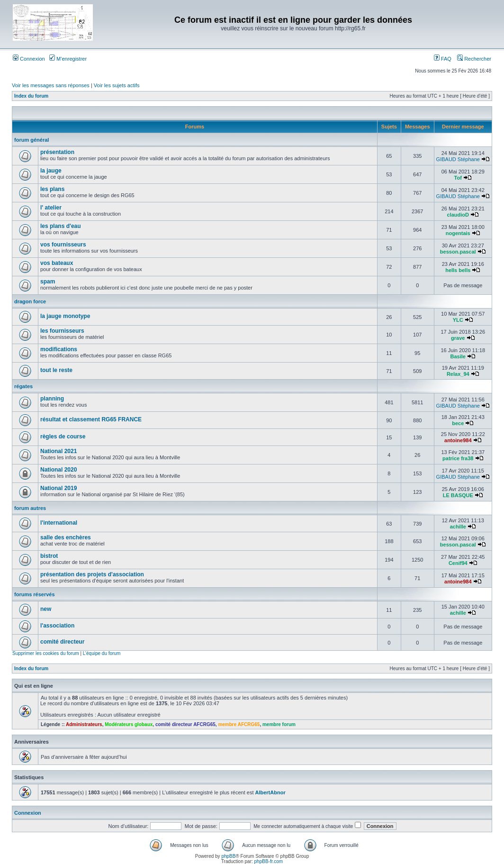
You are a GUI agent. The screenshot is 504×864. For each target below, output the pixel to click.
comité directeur (62, 642)
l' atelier (51, 208)
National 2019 (58, 488)
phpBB (228, 856)
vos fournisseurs (63, 245)
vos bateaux (57, 263)
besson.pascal (458, 252)
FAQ (443, 59)
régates (23, 386)
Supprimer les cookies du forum (46, 653)
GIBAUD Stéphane (458, 159)
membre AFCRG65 (239, 724)
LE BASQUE (458, 495)
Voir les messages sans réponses (51, 85)
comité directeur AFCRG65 (185, 724)
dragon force (30, 301)
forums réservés (35, 594)
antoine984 (458, 440)
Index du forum (31, 96)
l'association (57, 626)
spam (48, 282)
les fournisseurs (62, 331)
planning (52, 399)
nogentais (458, 233)
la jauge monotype (65, 316)
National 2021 (58, 451)
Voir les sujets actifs (117, 85)
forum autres (30, 508)
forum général (31, 140)
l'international (59, 523)
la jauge (51, 171)
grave (458, 338)
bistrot (49, 556)
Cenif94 (458, 563)
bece (458, 423)
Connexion (29, 59)
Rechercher (474, 59)
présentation (57, 152)
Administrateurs (84, 724)
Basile (458, 356)
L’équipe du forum (102, 653)
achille (458, 527)
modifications (59, 349)
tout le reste (56, 370)
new (46, 609)
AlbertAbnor (270, 792)
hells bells (458, 270)
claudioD (458, 215)
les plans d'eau (61, 226)
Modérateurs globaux (129, 724)
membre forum (279, 724)
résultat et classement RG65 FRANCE (91, 419)
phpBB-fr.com (269, 861)
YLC (458, 320)
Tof (458, 178)
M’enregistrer (68, 59)
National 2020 (58, 470)
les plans (52, 189)
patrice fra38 (458, 458)
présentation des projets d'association (92, 574)
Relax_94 (458, 374)
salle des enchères (66, 537)
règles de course (63, 437)
